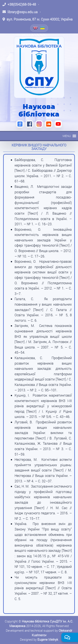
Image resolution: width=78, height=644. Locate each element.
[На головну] (39, 67)
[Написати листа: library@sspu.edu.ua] (20, 12)
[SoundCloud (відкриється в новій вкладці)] (49, 124)
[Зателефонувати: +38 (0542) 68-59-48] (19, 4)
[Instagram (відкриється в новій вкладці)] (39, 124)
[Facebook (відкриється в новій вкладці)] (30, 124)
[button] (67, 136)
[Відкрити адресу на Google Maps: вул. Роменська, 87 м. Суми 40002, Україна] (38, 19)
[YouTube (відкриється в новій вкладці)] (58, 124)
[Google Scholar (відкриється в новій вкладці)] (20, 124)
